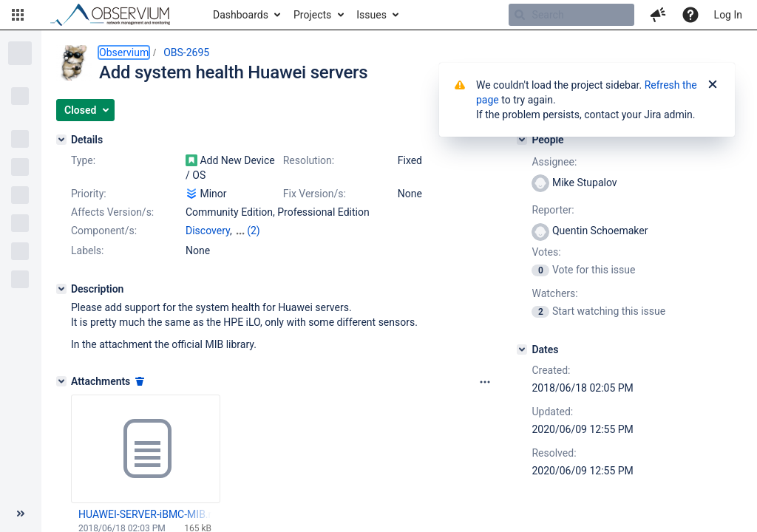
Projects (312, 15)
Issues (371, 15)
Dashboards (241, 15)
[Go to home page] (117, 15)
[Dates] (522, 349)
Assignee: (554, 162)
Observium (124, 52)
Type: (83, 160)
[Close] (713, 85)
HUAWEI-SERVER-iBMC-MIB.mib (145, 514)
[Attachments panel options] (485, 382)
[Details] (61, 140)
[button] (18, 15)
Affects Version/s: (112, 212)
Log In (728, 15)
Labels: (87, 250)
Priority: (89, 194)
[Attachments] (61, 381)
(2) (254, 231)
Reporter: (553, 210)
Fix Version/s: (315, 194)
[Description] (61, 289)
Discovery (208, 231)
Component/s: (104, 231)
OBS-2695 (186, 52)
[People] (522, 140)
